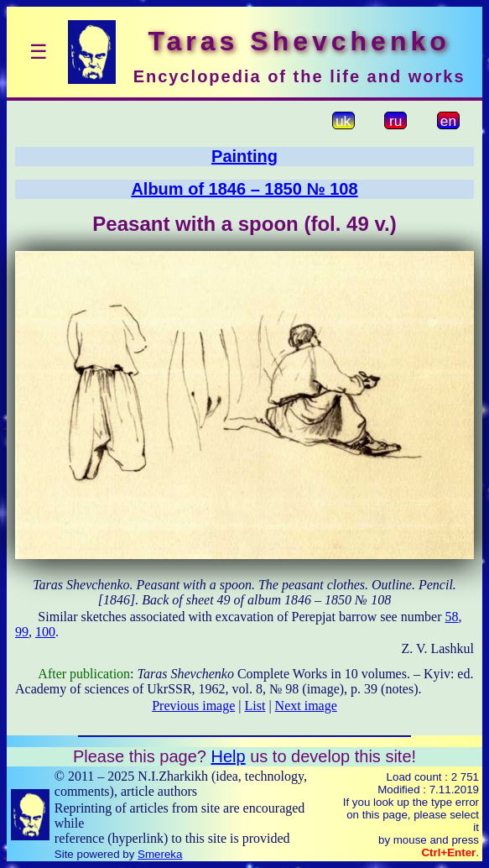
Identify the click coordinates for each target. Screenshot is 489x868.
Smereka (160, 854)
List (255, 706)
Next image (306, 706)
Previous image (193, 706)
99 (22, 632)
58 (452, 617)
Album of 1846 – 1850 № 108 (244, 189)
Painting (244, 156)
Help (228, 756)
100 (45, 632)
